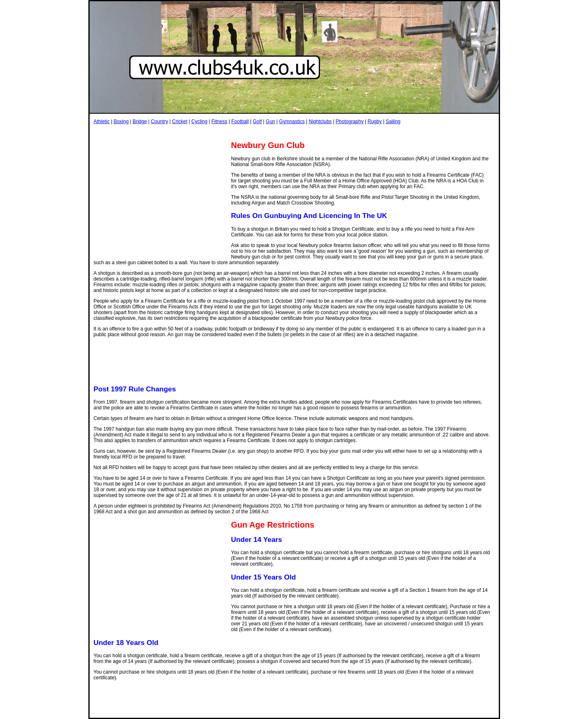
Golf (257, 121)
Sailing (393, 121)
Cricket (179, 121)
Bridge (140, 121)
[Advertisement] (243, 132)
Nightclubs (320, 121)
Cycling (199, 121)
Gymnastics (292, 121)
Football (240, 121)
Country (160, 121)
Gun (271, 121)
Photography (349, 121)
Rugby (375, 121)
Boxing (121, 121)
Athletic (102, 121)
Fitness (220, 121)
